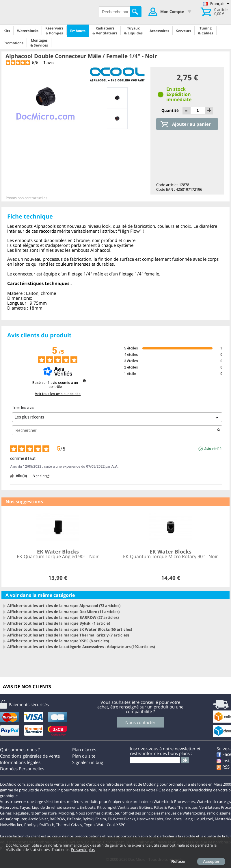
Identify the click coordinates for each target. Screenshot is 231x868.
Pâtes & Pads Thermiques (176, 807)
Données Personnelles (22, 769)
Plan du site (84, 756)
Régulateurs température (35, 813)
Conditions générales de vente (30, 756)
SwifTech (47, 825)
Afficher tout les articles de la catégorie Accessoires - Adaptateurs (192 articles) (81, 647)
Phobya (31, 825)
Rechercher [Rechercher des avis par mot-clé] (114, 431)
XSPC (121, 825)
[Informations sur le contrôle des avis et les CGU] (84, 381)
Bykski (88, 819)
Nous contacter (140, 722)
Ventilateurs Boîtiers (135, 807)
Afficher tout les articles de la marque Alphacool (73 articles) (64, 606)
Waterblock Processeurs (174, 802)
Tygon (89, 825)
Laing (188, 819)
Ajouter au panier (191, 124)
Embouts (87, 807)
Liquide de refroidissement (55, 807)
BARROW (57, 819)
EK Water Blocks (121, 819)
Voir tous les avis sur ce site (58, 394)
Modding (66, 813)
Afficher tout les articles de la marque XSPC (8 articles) (58, 641)
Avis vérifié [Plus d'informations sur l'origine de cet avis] (213, 449)
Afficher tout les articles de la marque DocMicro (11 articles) (63, 612)
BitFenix (74, 819)
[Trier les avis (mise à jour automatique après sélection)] (117, 417)
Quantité (171, 110)
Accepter (211, 861)
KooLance (173, 819)
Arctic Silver (38, 819)
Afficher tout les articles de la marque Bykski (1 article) (59, 623)
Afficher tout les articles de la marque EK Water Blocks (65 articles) (70, 629)
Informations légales (20, 762)
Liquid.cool (204, 819)
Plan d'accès (84, 749)
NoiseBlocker (11, 825)
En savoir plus (83, 850)
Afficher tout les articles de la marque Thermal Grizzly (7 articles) (68, 635)
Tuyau (25, 807)
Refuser (178, 861)
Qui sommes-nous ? (20, 749)
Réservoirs (9, 807)
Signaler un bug (88, 762)
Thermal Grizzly (69, 825)
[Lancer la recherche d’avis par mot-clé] (219, 430)
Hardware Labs (150, 819)
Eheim (101, 819)
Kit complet (107, 807)
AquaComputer (13, 819)
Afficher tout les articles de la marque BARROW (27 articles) (63, 617)
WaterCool (106, 825)
